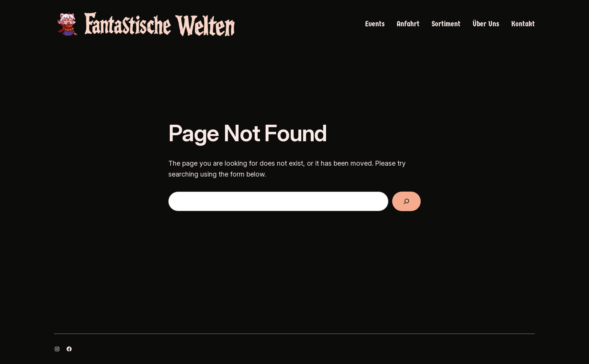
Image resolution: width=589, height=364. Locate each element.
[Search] (406, 201)
